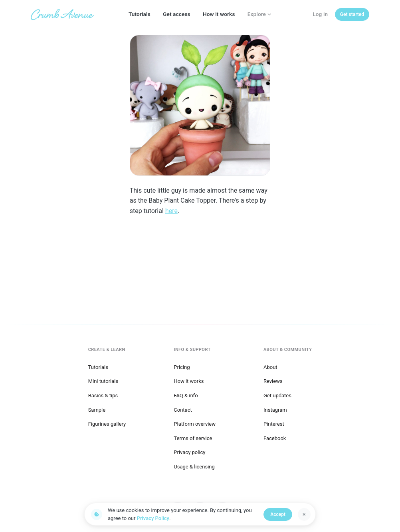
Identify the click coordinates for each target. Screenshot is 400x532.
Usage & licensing (194, 467)
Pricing (182, 367)
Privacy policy (189, 452)
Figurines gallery (107, 424)
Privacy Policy (153, 518)
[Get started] (352, 14)
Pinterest (274, 424)
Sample (97, 410)
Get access (177, 14)
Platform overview (195, 424)
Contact (183, 410)
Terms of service (193, 438)
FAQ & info (186, 396)
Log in (320, 14)
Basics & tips (103, 396)
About (270, 367)
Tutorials (140, 14)
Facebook (275, 438)
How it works (219, 14)
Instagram (275, 410)
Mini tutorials (103, 381)
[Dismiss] (304, 514)
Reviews (273, 381)
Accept (278, 514)
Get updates (277, 396)
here (171, 211)
